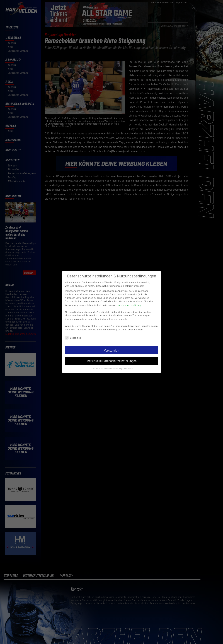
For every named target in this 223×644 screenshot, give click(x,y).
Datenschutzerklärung (129, 302)
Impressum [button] (128, 366)
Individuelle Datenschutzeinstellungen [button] (111, 358)
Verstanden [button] (111, 348)
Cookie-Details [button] (96, 366)
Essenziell (73, 335)
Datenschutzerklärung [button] (113, 366)
